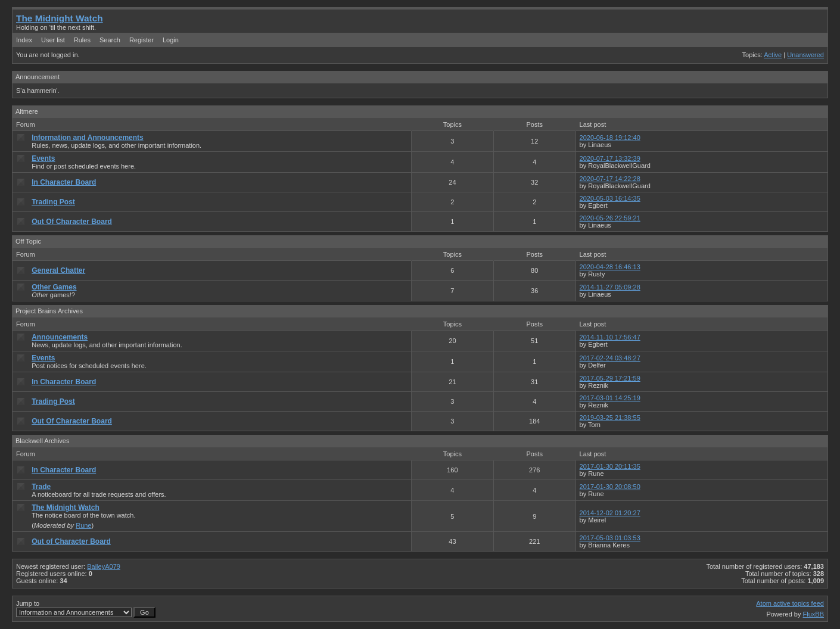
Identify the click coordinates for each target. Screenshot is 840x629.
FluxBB (813, 614)
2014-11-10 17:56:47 (610, 337)
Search (110, 40)
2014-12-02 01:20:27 (610, 513)
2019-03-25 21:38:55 (610, 418)
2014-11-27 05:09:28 (610, 287)
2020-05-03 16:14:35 (610, 198)
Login (171, 40)
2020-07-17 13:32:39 (610, 158)
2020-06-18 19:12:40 (610, 138)
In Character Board (64, 182)
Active (773, 55)
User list (53, 40)
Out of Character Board (71, 541)
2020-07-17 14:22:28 (610, 179)
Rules (82, 40)
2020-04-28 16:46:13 (610, 267)
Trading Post (53, 202)
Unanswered (805, 55)
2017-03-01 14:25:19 (610, 398)
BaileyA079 (104, 566)
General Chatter (58, 270)
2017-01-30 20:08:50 (610, 487)
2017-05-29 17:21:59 (610, 378)
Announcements (60, 337)
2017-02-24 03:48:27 (610, 358)
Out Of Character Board (72, 222)
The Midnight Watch (60, 18)
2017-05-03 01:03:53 (610, 538)
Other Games (54, 287)
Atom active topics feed (790, 603)
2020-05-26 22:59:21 (610, 218)
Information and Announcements (88, 138)
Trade (41, 487)
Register (141, 40)
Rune (83, 525)
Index (24, 40)
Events (43, 158)
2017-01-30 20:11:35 (610, 466)
